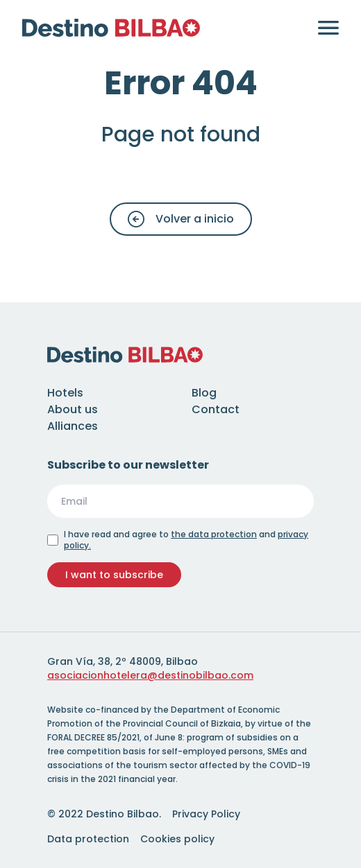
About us (73, 409)
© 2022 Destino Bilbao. (104, 814)
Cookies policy (177, 839)
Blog (204, 393)
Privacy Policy (206, 814)
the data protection (214, 534)
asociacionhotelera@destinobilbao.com (150, 675)
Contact (216, 409)
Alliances (73, 426)
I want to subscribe (114, 575)
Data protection (88, 839)
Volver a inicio (181, 219)
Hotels (65, 393)
